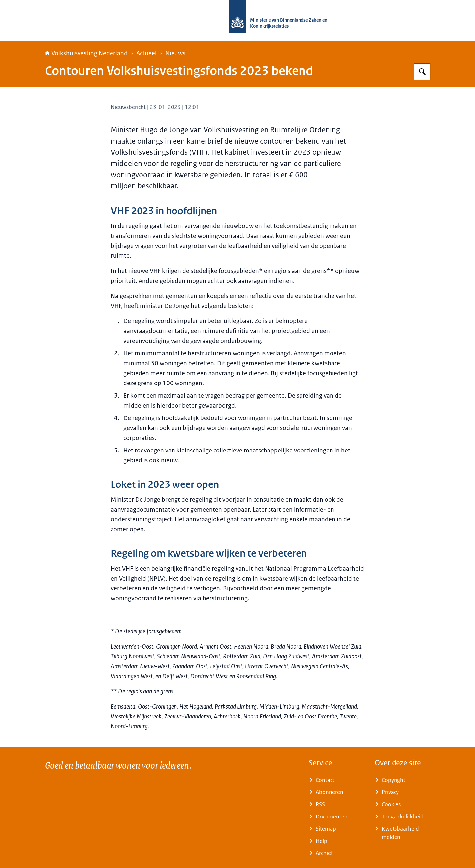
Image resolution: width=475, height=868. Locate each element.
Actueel (146, 53)
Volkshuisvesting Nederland (86, 53)
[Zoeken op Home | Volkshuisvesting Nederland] (422, 72)
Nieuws (175, 53)
